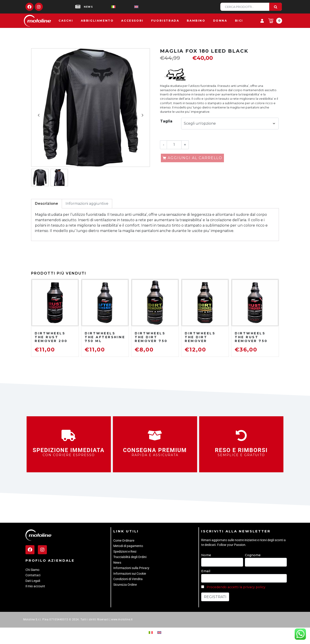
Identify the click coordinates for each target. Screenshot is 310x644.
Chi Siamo (32, 570)
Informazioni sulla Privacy (131, 568)
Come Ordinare (124, 540)
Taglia (166, 121)
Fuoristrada (165, 21)
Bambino (196, 21)
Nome (206, 555)
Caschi (66, 21)
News (117, 563)
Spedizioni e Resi (125, 552)
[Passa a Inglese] (129, 7)
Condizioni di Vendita (128, 579)
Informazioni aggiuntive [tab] (87, 204)
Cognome (253, 555)
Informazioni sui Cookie (130, 574)
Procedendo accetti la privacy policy (236, 587)
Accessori (132, 21)
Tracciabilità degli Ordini (130, 557)
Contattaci (33, 575)
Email (206, 571)
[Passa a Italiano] (106, 7)
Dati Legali (33, 581)
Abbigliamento (97, 21)
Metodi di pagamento (128, 546)
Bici (239, 21)
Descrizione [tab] (47, 204)
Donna (220, 21)
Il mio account (35, 586)
